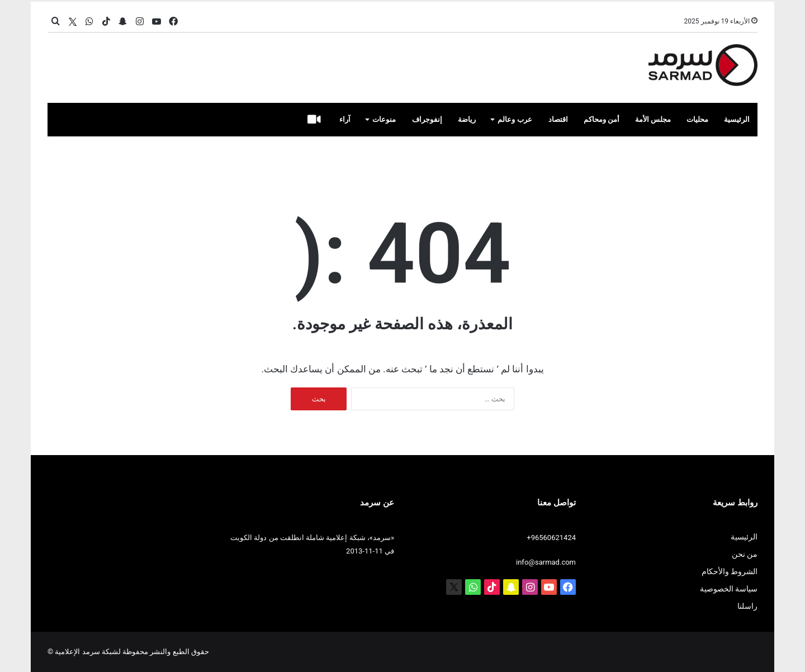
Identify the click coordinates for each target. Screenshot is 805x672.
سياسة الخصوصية (729, 589)
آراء (345, 119)
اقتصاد (558, 119)
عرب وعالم (515, 119)
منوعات (384, 119)
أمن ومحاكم (602, 119)
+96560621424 (551, 538)
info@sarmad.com (546, 562)
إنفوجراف (427, 119)
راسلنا (747, 606)
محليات (697, 119)
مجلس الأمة (653, 119)
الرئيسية (737, 119)
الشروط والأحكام (730, 571)
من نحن (745, 554)
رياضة (467, 119)
